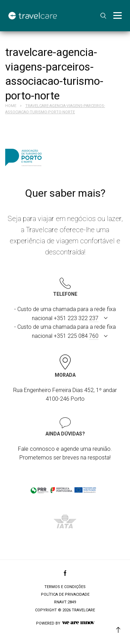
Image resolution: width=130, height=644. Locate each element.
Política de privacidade (65, 594)
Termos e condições (65, 587)
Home (11, 106)
